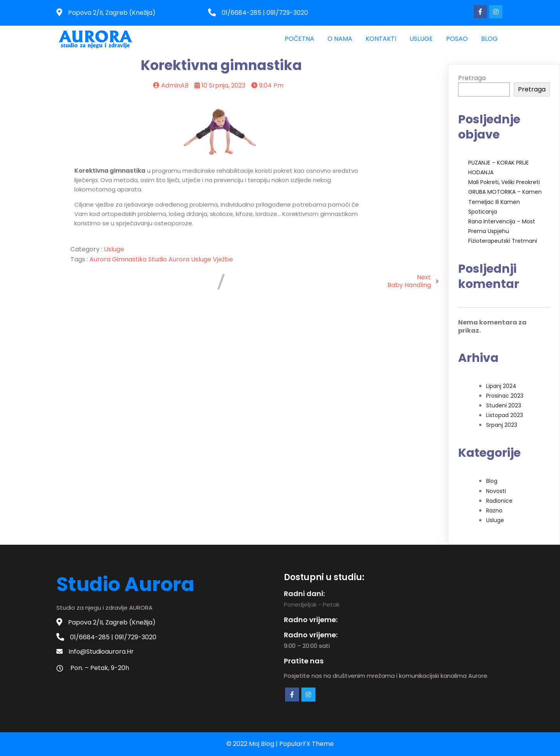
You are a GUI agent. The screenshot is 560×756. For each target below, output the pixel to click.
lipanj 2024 (501, 386)
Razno (494, 510)
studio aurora (170, 259)
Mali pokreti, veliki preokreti (504, 182)
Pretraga (472, 78)
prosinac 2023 (505, 396)
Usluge (114, 249)
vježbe (223, 259)
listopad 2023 (505, 415)
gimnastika (130, 259)
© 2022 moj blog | (253, 744)
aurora (101, 259)
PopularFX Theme (306, 744)
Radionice (499, 501)
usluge (202, 259)
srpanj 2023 (502, 425)
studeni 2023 (504, 405)
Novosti (496, 491)
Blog (492, 481)
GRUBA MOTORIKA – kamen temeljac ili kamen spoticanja (505, 202)
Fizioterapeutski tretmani (503, 241)
